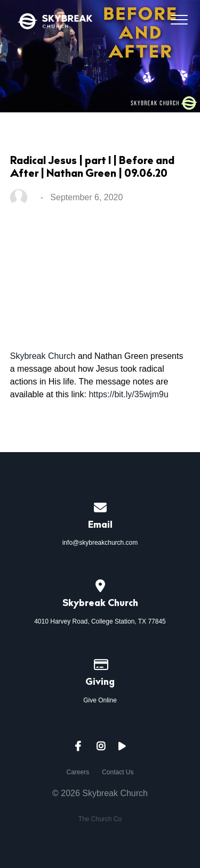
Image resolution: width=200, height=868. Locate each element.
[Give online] (100, 663)
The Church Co (100, 819)
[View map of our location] (100, 584)
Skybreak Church (43, 356)
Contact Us (118, 772)
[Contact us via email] (100, 506)
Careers (78, 772)
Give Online (100, 700)
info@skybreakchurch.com (100, 543)
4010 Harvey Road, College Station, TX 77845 (100, 621)
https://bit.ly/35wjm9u (128, 394)
